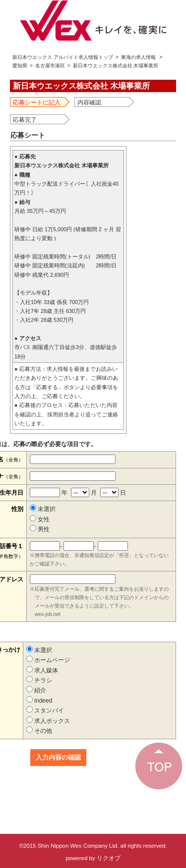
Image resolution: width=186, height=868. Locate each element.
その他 (39, 731)
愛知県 (20, 66)
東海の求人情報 (138, 57)
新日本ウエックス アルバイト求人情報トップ (63, 57)
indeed (39, 701)
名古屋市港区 (50, 66)
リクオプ (109, 858)
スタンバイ (45, 711)
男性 (40, 529)
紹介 (36, 690)
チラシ (39, 680)
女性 (40, 519)
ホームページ (48, 660)
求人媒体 (42, 670)
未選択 (43, 509)
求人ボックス (48, 721)
